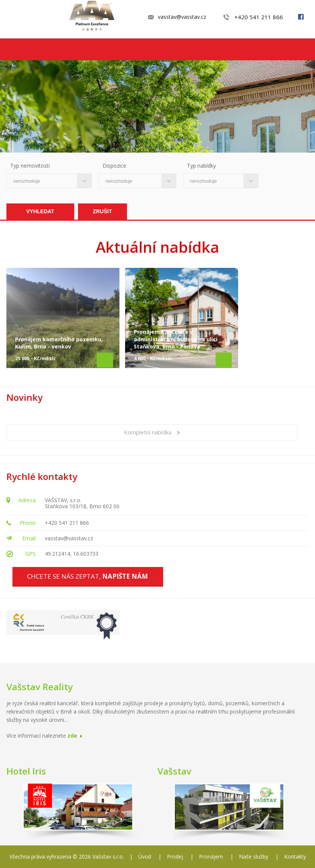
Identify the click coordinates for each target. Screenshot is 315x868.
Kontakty (295, 857)
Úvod (145, 857)
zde (72, 736)
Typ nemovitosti (30, 166)
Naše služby (254, 857)
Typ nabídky (201, 166)
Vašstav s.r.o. (108, 857)
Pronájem (211, 857)
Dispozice (114, 166)
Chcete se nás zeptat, (88, 576)
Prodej (175, 857)
